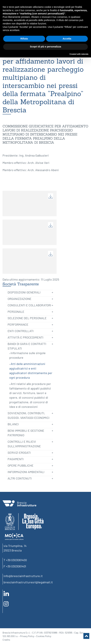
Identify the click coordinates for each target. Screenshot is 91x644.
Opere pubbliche (21, 465)
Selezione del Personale (27, 318)
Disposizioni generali (24, 292)
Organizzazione (19, 299)
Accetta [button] (67, 39)
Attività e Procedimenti (25, 337)
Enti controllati (21, 331)
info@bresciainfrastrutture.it (23, 576)
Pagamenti (16, 459)
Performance (18, 324)
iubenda (85, 54)
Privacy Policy (27, 636)
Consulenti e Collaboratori (29, 305)
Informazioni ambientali (26, 472)
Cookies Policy (44, 636)
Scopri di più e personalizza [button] (45, 47)
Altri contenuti (20, 478)
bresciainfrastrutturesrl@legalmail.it (28, 582)
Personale (16, 312)
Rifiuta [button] (24, 39)
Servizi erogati (19, 453)
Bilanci (13, 424)
